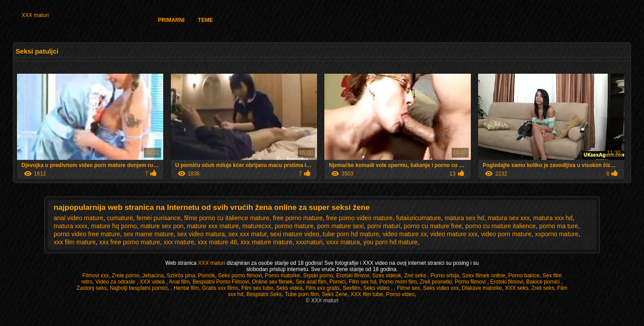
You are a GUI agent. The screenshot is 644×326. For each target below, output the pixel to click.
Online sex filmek (272, 282)
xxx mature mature (267, 242)
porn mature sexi (340, 226)
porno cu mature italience (501, 226)
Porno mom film (398, 282)
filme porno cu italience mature (227, 218)
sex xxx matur (248, 234)
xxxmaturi (309, 242)
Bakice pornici (544, 282)
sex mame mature (148, 234)
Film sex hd (362, 282)
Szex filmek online (484, 276)
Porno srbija (445, 276)
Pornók (207, 276)
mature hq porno (114, 226)
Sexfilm (351, 288)
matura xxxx (70, 226)
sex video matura (201, 234)
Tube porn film (302, 294)
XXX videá (153, 282)
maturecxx (257, 226)
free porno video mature (359, 218)
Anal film (179, 282)
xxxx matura (343, 242)
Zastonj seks (91, 288)
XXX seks (517, 288)
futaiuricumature (419, 218)
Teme (205, 20)
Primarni (171, 20)
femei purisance (159, 218)
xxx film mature (75, 242)
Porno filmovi (471, 282)
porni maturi (384, 226)
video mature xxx (454, 234)
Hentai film (186, 288)
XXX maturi (35, 15)
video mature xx (405, 234)
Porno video (400, 294)
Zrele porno (125, 276)
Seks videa (290, 288)
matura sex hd (464, 218)
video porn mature (506, 234)
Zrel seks (416, 276)
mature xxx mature (213, 226)
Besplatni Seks (264, 294)
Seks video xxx (441, 288)
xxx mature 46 (217, 242)
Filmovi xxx (95, 276)
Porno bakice (524, 276)
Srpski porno (318, 276)
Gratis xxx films (220, 288)
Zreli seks (543, 288)
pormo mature (294, 226)
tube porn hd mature (351, 234)
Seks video (377, 288)
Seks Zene (335, 294)
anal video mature (78, 218)
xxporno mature (557, 234)
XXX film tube (367, 294)
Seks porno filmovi (240, 276)
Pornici (338, 282)
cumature (120, 218)
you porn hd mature (390, 242)
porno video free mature (87, 234)
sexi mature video (295, 234)
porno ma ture (559, 226)
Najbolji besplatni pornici (138, 288)
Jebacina (153, 276)
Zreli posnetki (436, 282)
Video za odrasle (116, 282)
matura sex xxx (508, 218)
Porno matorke (282, 276)
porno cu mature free (433, 226)
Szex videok (387, 276)
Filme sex (409, 288)
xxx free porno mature (130, 242)
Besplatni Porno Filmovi (220, 282)
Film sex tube (257, 288)
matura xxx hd (553, 218)
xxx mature (179, 242)
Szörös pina (181, 276)
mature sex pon (162, 226)
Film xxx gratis (323, 288)
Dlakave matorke (482, 288)
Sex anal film (311, 282)
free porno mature (298, 218)
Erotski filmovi (353, 276)
